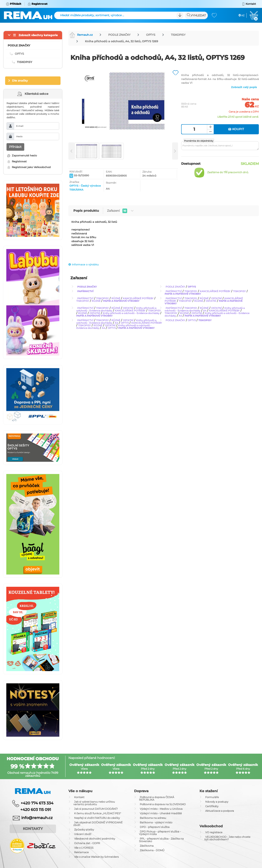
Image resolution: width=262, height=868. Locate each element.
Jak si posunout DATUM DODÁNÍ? (96, 809)
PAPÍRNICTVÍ (85, 291)
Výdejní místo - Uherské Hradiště (161, 813)
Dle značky (20, 81)
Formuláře (212, 797)
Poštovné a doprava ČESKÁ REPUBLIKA (157, 798)
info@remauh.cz (37, 818)
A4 (205, 311)
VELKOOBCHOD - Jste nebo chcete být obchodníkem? (227, 838)
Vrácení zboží (83, 834)
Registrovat (17, 161)
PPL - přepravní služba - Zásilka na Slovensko (161, 840)
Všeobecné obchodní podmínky (95, 839)
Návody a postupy (217, 802)
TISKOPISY (178, 35)
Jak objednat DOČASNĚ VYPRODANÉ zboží (98, 824)
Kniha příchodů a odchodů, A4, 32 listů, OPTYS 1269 (122, 41)
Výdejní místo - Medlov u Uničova (161, 809)
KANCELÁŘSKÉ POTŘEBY (215, 291)
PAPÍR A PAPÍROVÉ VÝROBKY (183, 294)
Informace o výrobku (84, 264)
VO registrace (214, 832)
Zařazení (120, 211)
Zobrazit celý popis (244, 87)
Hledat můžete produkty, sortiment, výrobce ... (92, 15)
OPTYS (151, 35)
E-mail (20, 126)
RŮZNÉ (116, 298)
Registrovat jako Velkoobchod (29, 167)
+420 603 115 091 (33, 810)
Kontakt (79, 797)
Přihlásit (15, 147)
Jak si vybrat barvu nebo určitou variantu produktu (94, 803)
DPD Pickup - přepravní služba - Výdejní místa (160, 833)
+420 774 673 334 (37, 803)
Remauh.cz (81, 35)
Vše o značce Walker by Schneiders (96, 857)
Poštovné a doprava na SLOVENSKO (163, 804)
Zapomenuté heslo (22, 155)
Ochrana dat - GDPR (87, 843)
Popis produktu (86, 211)
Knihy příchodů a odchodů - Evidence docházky (131, 313)
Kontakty (33, 829)
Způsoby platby (84, 829)
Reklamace (81, 852)
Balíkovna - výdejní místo (156, 822)
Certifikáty (212, 806)
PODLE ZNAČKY (119, 35)
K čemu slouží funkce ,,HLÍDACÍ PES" (98, 813)
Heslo (19, 136)
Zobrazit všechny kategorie (38, 35)
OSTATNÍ (216, 298)
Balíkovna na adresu (153, 818)
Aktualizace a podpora (220, 811)
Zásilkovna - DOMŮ (152, 850)
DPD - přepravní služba (155, 827)
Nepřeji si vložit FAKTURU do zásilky (97, 818)
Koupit (236, 129)
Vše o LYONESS (84, 848)
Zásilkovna (147, 846)
